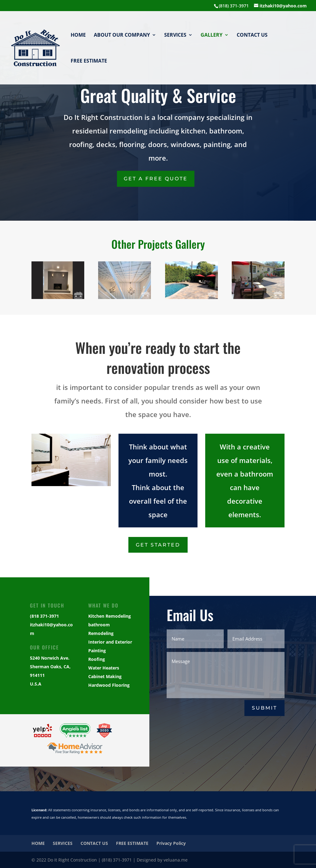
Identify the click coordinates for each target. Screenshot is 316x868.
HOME (78, 35)
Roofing (97, 659)
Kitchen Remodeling (110, 616)
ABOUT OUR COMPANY (122, 35)
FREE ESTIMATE (89, 61)
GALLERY (212, 35)
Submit (264, 708)
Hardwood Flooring (109, 685)
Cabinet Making (105, 676)
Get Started (158, 545)
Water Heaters (104, 668)
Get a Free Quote (156, 179)
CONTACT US (252, 35)
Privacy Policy (171, 843)
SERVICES (175, 35)
